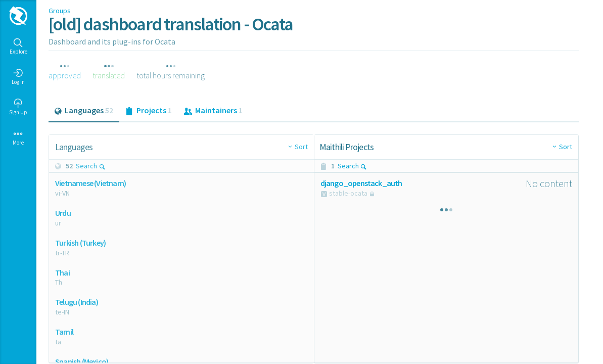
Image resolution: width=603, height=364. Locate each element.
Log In (18, 77)
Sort (301, 147)
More (18, 138)
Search (91, 166)
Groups (60, 11)
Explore (18, 47)
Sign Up (18, 107)
